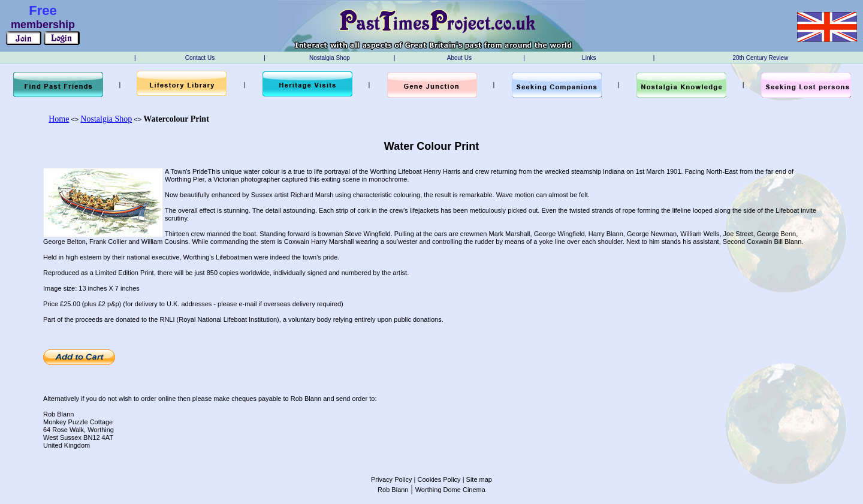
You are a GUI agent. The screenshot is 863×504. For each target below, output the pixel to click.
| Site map (476, 479)
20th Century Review (760, 58)
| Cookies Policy (436, 479)
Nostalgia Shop (330, 58)
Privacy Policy (391, 479)
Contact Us (200, 58)
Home (59, 119)
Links (589, 58)
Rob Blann (393, 490)
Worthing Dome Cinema (450, 490)
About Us (459, 58)
